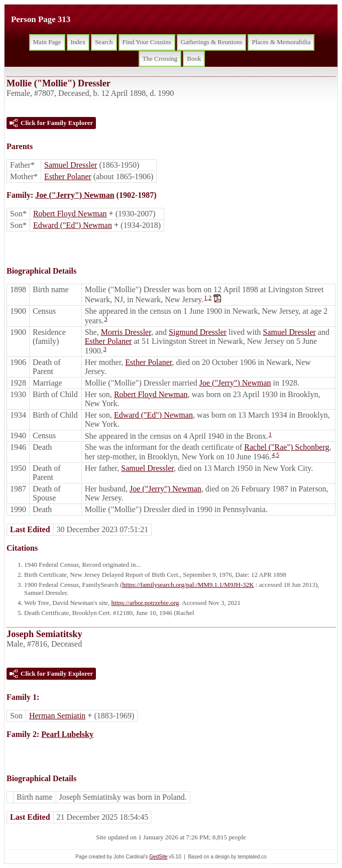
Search (104, 42)
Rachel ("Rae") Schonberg (287, 447)
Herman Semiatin (57, 716)
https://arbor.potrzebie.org (145, 603)
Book (194, 58)
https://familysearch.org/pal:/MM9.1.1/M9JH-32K (188, 585)
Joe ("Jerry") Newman (75, 195)
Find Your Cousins (147, 42)
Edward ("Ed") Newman (73, 225)
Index (78, 42)
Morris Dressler (126, 332)
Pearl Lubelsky (67, 734)
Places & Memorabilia (281, 42)
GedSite (158, 857)
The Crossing (160, 58)
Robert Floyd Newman (70, 214)
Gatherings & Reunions (212, 42)
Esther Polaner (68, 176)
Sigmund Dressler (198, 332)
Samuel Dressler (71, 165)
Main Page (47, 42)
